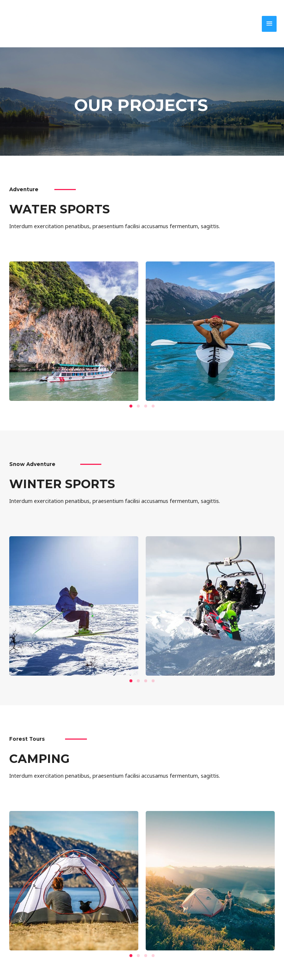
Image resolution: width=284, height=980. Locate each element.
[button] (131, 406)
